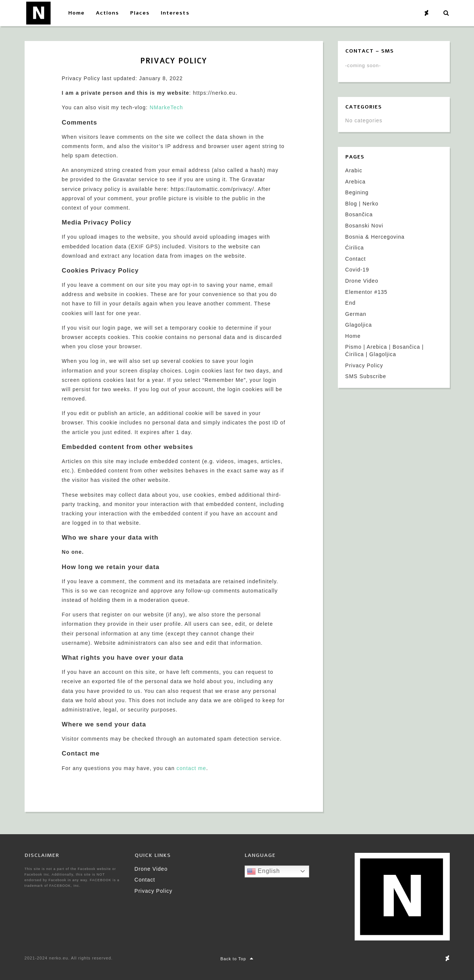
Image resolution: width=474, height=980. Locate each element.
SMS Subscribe (366, 376)
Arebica (356, 182)
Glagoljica (359, 325)
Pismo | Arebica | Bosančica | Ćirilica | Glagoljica (385, 351)
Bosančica (359, 214)
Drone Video (362, 281)
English (263, 871)
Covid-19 (357, 270)
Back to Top (237, 959)
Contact (356, 259)
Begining (357, 192)
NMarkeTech (166, 107)
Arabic (354, 170)
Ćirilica (355, 248)
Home (353, 336)
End (351, 303)
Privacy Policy (364, 365)
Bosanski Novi (364, 226)
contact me (191, 768)
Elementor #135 (366, 292)
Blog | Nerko (362, 204)
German (356, 314)
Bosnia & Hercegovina (375, 237)
